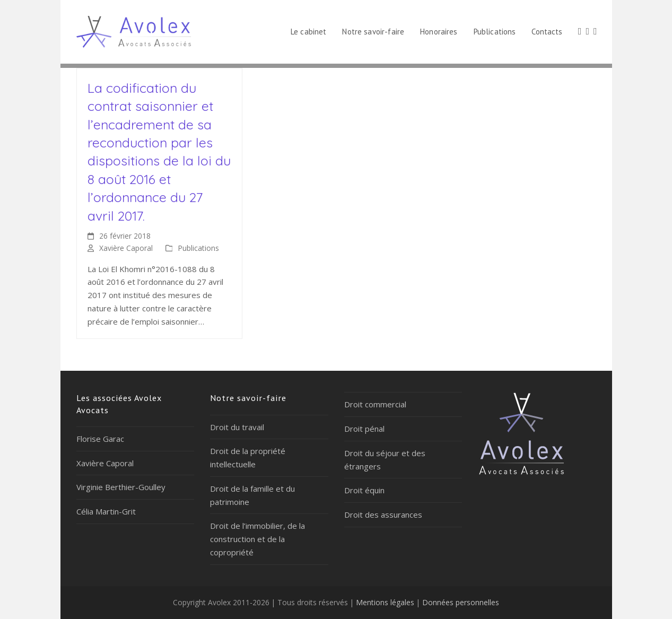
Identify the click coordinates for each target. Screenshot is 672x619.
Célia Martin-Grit (106, 511)
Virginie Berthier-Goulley (121, 487)
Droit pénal (364, 429)
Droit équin (364, 490)
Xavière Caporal (126, 248)
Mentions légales (385, 602)
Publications (198, 248)
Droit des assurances (383, 515)
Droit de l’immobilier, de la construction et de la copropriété (258, 539)
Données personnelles (461, 602)
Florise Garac (100, 439)
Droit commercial (375, 404)
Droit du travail (237, 427)
